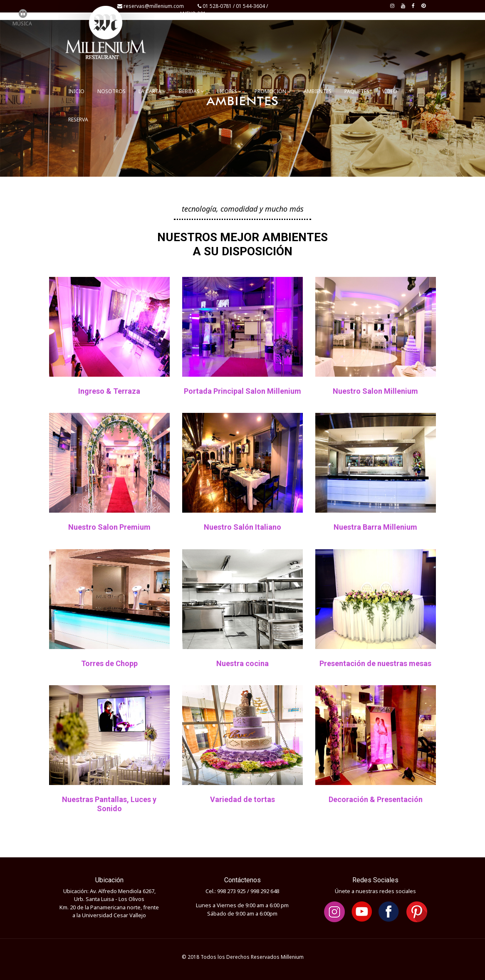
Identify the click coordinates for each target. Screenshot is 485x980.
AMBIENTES (318, 91)
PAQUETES (357, 91)
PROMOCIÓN (273, 91)
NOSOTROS (111, 91)
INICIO (76, 91)
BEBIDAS (192, 91)
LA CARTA (152, 91)
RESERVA (78, 120)
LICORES (229, 91)
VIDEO (390, 91)
